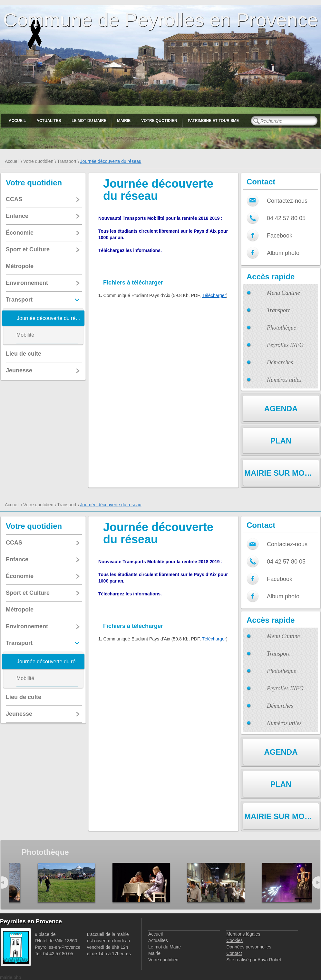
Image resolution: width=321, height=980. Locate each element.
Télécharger (214, 295)
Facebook (280, 236)
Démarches (280, 362)
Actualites (49, 121)
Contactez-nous (287, 201)
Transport (67, 161)
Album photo (283, 253)
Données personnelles (249, 947)
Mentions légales (243, 934)
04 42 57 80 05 (286, 218)
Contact (234, 953)
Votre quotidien (159, 121)
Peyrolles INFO (285, 345)
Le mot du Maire (89, 121)
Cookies (234, 940)
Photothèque (282, 328)
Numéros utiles (284, 380)
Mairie (124, 121)
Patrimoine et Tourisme (214, 121)
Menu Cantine (283, 293)
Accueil (17, 121)
